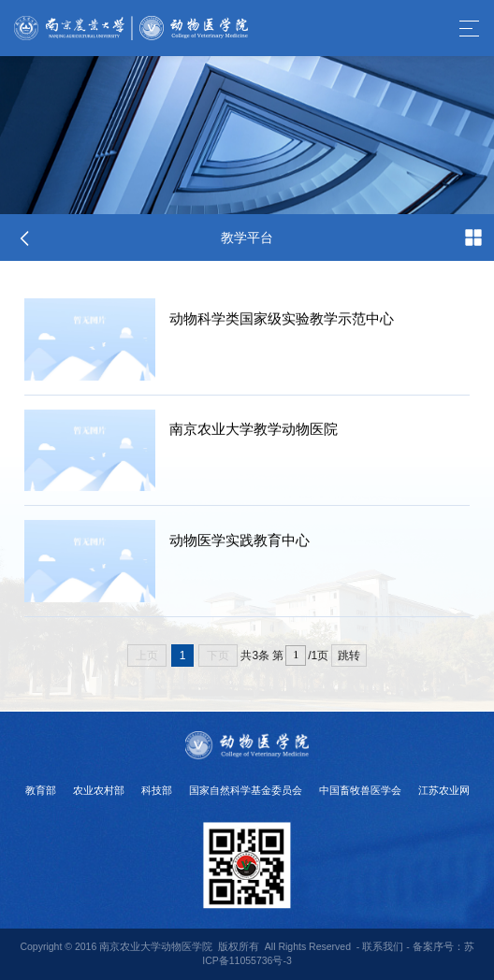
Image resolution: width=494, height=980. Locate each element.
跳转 (349, 656)
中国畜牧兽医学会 (360, 790)
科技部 (157, 790)
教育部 (41, 790)
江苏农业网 (444, 790)
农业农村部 (99, 790)
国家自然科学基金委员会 (246, 790)
